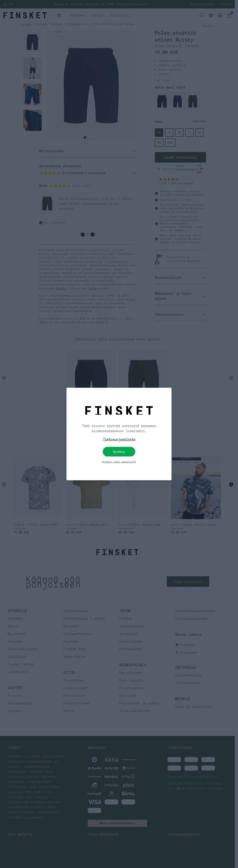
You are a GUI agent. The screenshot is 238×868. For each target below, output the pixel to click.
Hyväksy (119, 452)
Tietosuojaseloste (119, 439)
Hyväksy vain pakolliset (119, 462)
